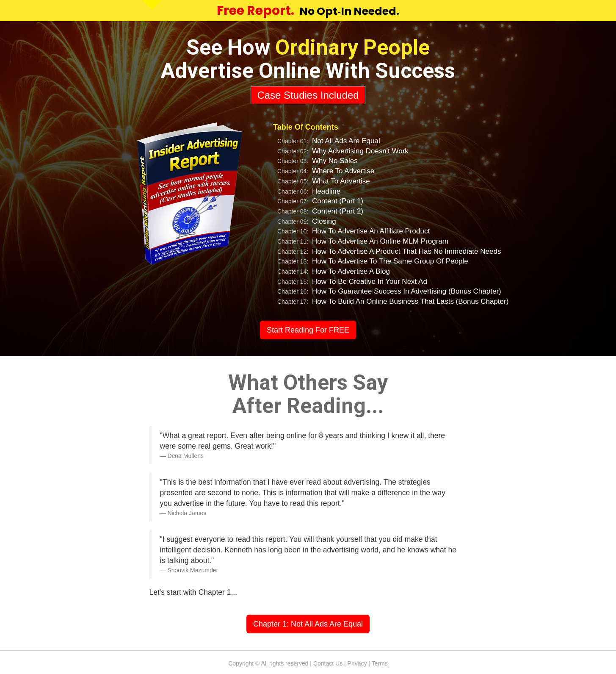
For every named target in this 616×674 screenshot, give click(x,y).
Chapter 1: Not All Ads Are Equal (308, 624)
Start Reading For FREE (308, 330)
